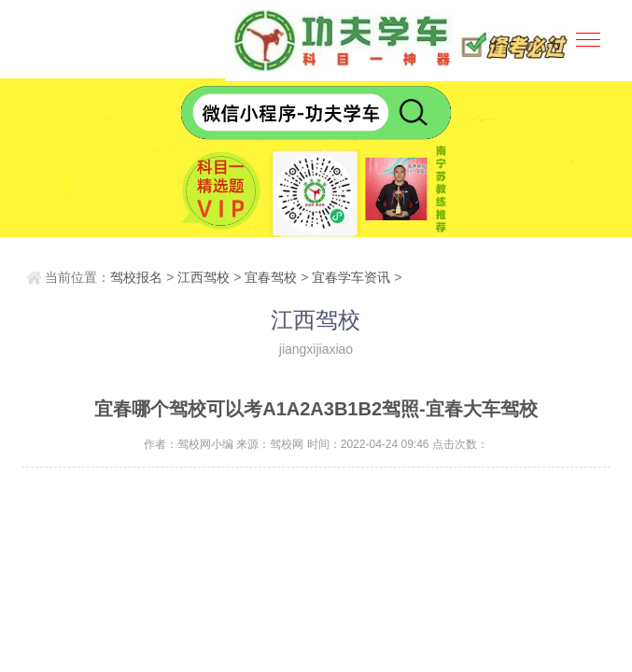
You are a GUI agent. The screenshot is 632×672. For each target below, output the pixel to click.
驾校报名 (136, 277)
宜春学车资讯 (351, 277)
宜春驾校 (271, 277)
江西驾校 (204, 277)
